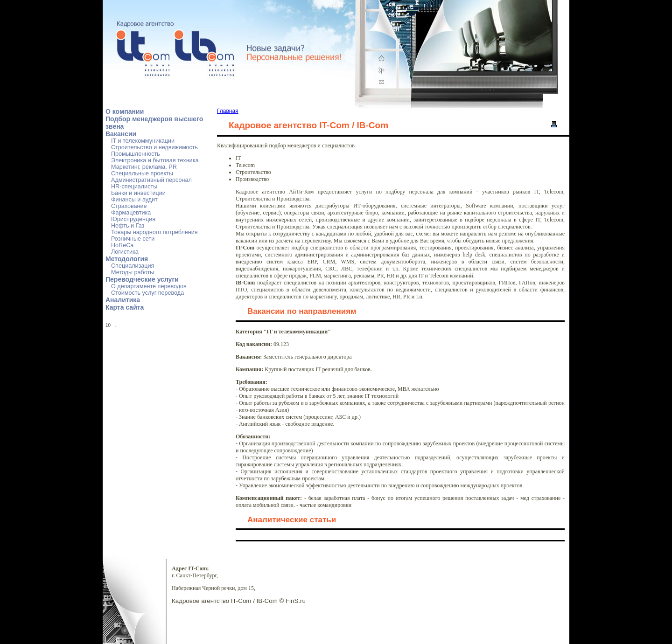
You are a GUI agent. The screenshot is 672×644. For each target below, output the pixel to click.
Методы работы (133, 272)
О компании (125, 111)
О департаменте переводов (149, 286)
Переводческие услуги (142, 279)
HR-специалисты (134, 187)
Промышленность (136, 154)
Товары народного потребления (154, 232)
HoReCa (122, 245)
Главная (228, 111)
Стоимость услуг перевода (147, 293)
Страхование (129, 206)
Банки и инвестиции (138, 193)
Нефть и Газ (128, 226)
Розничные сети (133, 239)
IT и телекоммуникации (143, 141)
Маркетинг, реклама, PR (144, 167)
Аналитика (123, 300)
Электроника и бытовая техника (155, 160)
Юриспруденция (133, 219)
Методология (127, 259)
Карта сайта (125, 307)
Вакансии (121, 134)
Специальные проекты (142, 173)
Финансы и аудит (134, 200)
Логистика (125, 252)
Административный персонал (151, 180)
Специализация (133, 266)
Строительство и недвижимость (154, 147)
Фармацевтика (131, 213)
